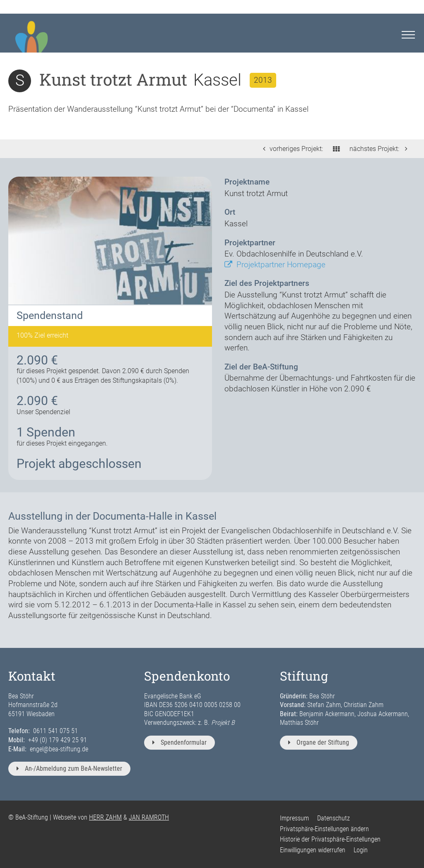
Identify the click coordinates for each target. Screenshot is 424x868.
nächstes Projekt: (381, 149)
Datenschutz (334, 818)
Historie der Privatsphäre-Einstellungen (330, 839)
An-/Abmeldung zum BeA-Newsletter (69, 768)
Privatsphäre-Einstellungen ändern (324, 829)
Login (361, 850)
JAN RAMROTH (149, 817)
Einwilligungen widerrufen (313, 850)
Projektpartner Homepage (275, 265)
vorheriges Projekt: (291, 149)
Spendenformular (179, 742)
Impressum (294, 818)
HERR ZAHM (105, 817)
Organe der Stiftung (319, 742)
